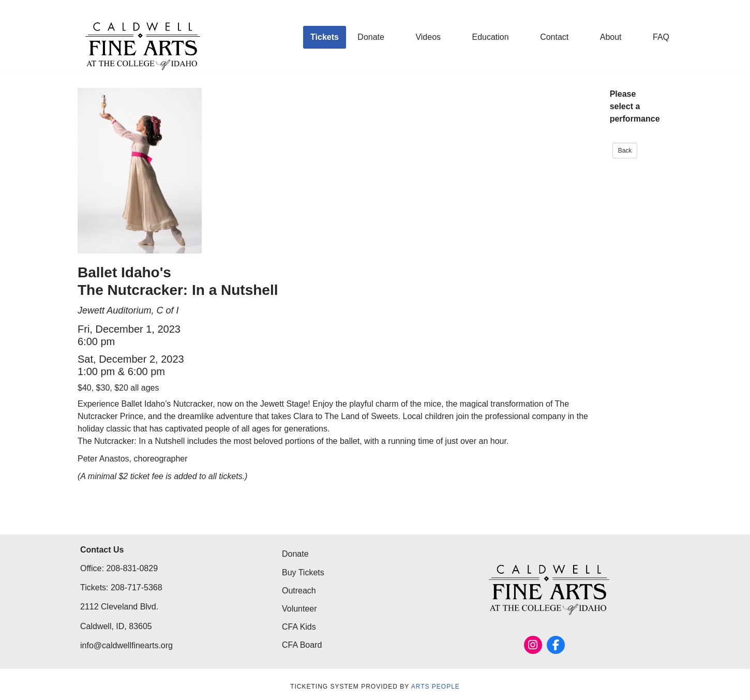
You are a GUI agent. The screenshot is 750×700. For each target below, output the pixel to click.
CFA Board (302, 645)
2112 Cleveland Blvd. (119, 607)
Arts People (436, 687)
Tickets (325, 37)
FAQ (661, 37)
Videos (428, 37)
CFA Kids (299, 627)
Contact (554, 37)
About (611, 37)
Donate (371, 37)
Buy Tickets (303, 572)
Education (491, 37)
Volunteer (299, 609)
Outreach (299, 591)
